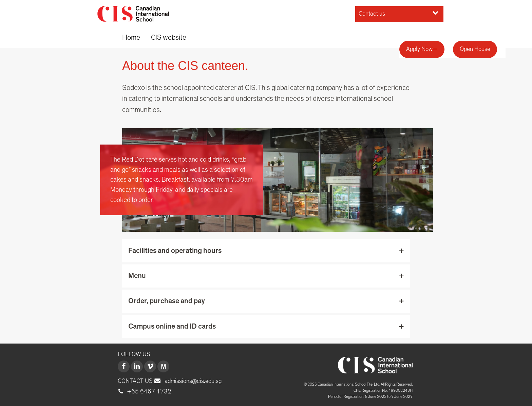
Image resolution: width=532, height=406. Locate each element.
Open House (475, 49)
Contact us (398, 13)
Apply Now (419, 49)
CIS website (169, 38)
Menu (137, 276)
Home (131, 38)
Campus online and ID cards (172, 326)
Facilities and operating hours (175, 251)
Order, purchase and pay (167, 301)
